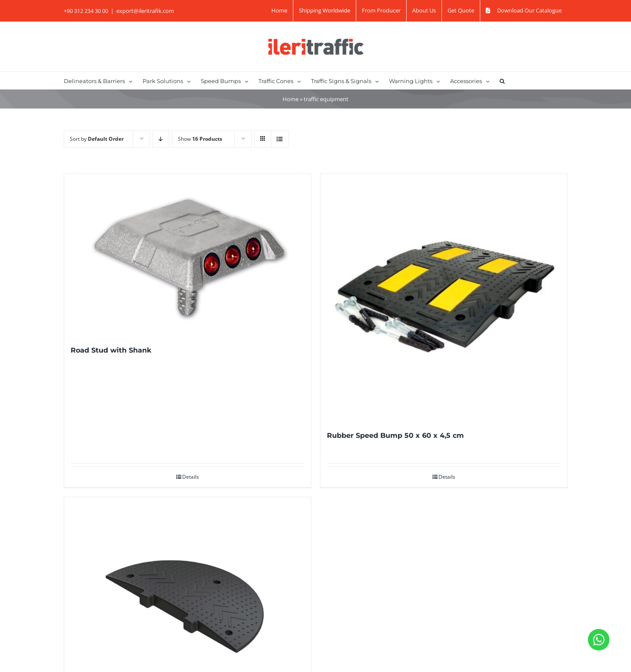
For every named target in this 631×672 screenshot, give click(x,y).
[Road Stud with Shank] (188, 255)
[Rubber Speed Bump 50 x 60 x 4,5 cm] (444, 297)
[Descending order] (161, 139)
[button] (502, 81)
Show (200, 139)
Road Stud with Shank (111, 350)
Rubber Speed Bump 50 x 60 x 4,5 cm (395, 435)
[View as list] (280, 139)
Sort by (97, 139)
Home (291, 99)
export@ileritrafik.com (145, 11)
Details (191, 477)
